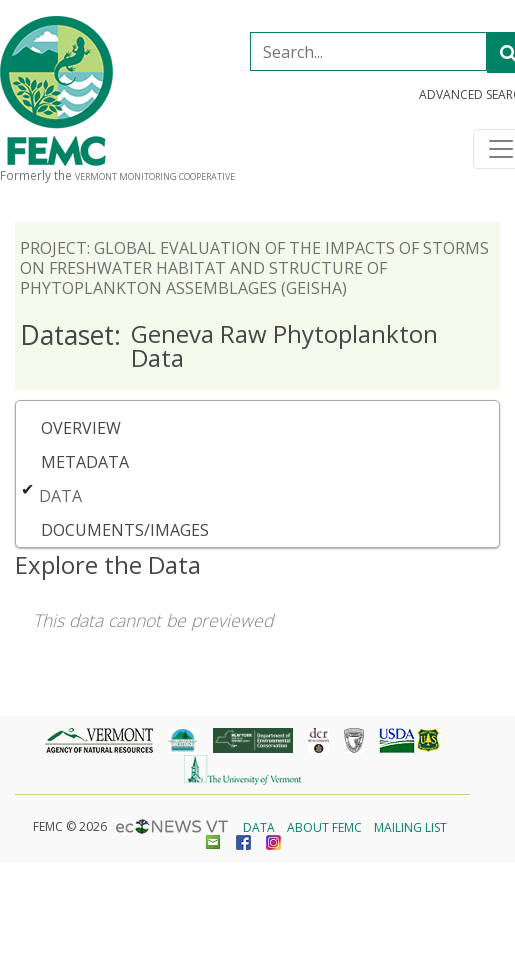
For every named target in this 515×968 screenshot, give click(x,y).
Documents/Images (125, 530)
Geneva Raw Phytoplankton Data (229, 345)
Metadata (85, 462)
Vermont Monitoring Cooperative (155, 177)
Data (60, 496)
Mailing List (410, 827)
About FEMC (324, 827)
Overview (81, 428)
